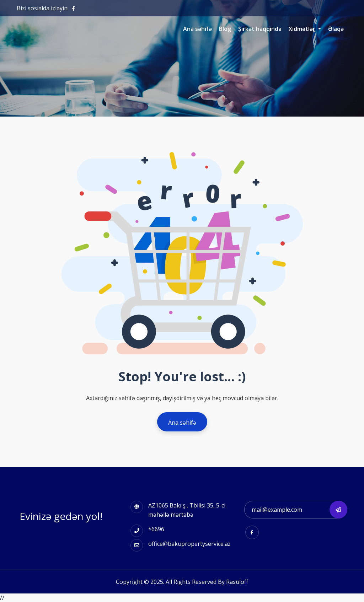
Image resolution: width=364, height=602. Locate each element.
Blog (225, 29)
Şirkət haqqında (260, 29)
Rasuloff (237, 582)
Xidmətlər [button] (303, 29)
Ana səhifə (197, 29)
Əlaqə (336, 29)
